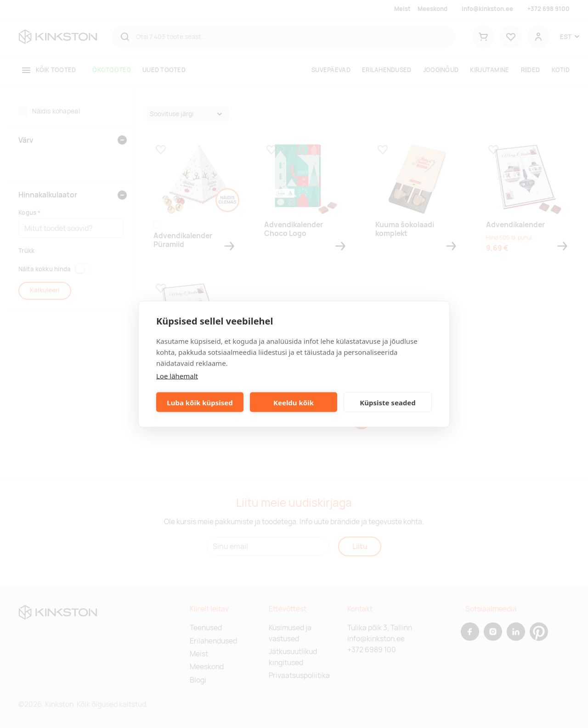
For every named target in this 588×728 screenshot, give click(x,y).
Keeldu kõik (294, 402)
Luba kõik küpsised (200, 402)
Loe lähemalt (177, 376)
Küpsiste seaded (388, 402)
